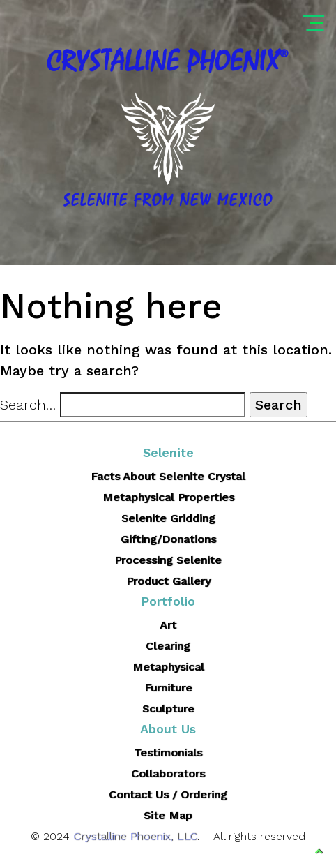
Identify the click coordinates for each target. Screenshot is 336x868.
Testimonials (168, 753)
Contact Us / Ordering (168, 794)
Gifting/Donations (168, 539)
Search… (28, 405)
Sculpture (168, 709)
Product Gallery (168, 581)
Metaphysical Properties (168, 497)
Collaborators (168, 773)
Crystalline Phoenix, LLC (135, 836)
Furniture (168, 688)
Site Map (168, 815)
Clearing (168, 646)
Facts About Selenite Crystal (168, 476)
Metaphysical (168, 667)
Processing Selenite (168, 560)
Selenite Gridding (168, 518)
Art (168, 625)
